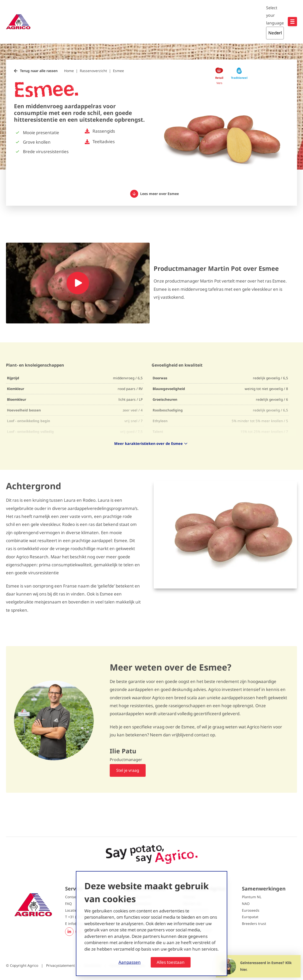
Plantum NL (252, 897)
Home (69, 71)
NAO (246, 904)
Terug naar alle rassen (39, 71)
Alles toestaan (171, 962)
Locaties (72, 910)
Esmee (118, 71)
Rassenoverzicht (93, 71)
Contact (71, 897)
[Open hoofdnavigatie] (292, 22)
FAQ (68, 904)
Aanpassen (130, 962)
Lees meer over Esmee (154, 194)
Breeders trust (254, 924)
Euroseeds (251, 910)
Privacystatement (61, 965)
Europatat (250, 917)
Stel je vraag (128, 770)
